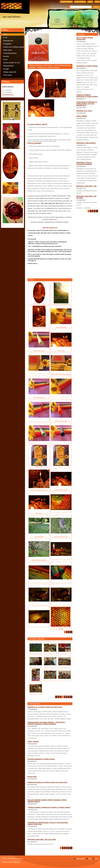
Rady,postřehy (8, 66)
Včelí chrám (7, 75)
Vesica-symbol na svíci (12, 63)
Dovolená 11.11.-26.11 (84, 111)
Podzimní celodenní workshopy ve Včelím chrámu (87, 96)
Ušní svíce (30, 196)
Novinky (6, 56)
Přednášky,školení (10, 53)
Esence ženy (32, 777)
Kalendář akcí (8, 41)
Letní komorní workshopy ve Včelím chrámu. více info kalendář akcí (87, 104)
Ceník (5, 59)
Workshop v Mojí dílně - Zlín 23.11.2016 (42, 839)
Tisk (90, 859)
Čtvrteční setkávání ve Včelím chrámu (41, 759)
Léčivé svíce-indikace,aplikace (14, 47)
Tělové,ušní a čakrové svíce (50, 228)
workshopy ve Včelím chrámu (87, 66)
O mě (5, 38)
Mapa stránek (80, 859)
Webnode (17, 862)
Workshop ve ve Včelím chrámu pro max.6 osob (45, 707)
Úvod (5, 34)
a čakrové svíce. (53, 219)
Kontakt (6, 69)
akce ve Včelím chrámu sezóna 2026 (85, 38)
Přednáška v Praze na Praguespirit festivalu (84, 163)
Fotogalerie (7, 44)
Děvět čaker (8, 50)
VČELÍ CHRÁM (82, 116)
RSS (97, 859)
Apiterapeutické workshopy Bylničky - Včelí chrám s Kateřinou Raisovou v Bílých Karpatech (46, 723)
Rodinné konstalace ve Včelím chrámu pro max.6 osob (47, 782)
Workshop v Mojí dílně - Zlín (86, 186)
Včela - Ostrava (33, 741)
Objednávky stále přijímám (86, 143)
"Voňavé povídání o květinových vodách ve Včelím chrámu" (49, 807)
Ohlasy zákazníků (10, 72)
